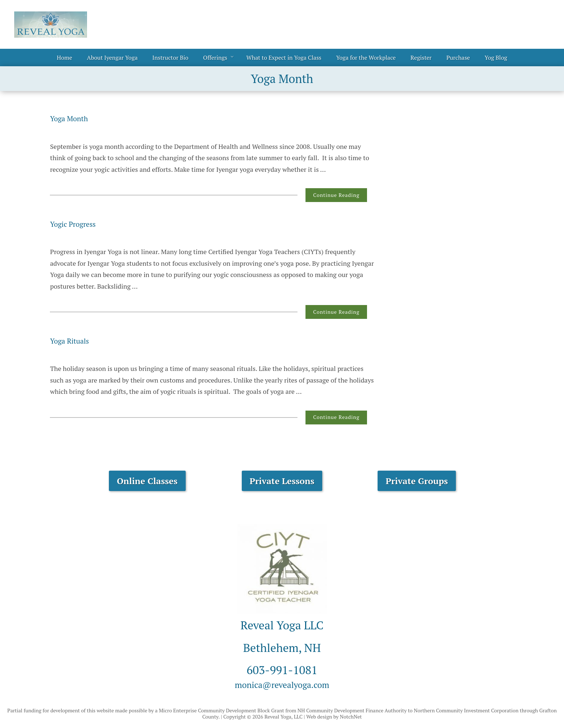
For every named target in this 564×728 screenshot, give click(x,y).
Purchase (458, 58)
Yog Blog (496, 58)
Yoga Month (74, 118)
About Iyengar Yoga (112, 58)
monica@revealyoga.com (282, 684)
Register (421, 58)
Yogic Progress (79, 223)
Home (64, 58)
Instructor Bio (170, 58)
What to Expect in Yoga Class (284, 58)
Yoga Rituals (74, 340)
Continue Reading (336, 195)
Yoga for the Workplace (366, 58)
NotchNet (351, 717)
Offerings (215, 58)
